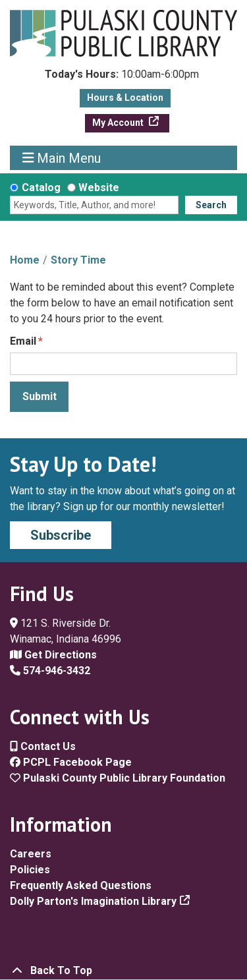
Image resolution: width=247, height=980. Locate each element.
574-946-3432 (50, 671)
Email (23, 341)
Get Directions (53, 655)
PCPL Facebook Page (71, 762)
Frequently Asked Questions (81, 885)
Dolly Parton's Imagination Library (93, 901)
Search (211, 205)
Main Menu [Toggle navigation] (62, 158)
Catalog (41, 187)
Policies (30, 870)
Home (25, 260)
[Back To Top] (123, 971)
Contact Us (43, 746)
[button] (122, 78)
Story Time (78, 260)
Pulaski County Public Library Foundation (118, 778)
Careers (31, 854)
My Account (119, 123)
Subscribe (61, 535)
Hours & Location (125, 98)
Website (99, 187)
